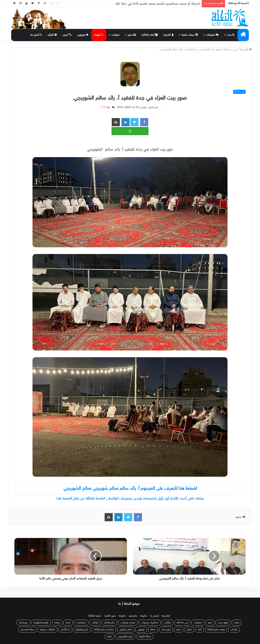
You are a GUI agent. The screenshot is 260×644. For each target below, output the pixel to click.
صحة (68, 623)
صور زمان (166, 630)
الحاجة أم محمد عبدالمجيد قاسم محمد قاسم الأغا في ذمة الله (158, 4)
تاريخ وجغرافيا (82, 630)
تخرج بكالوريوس (125, 636)
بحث (231, 35)
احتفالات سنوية (48, 630)
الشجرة (169, 35)
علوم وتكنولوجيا (41, 623)
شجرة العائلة (95, 616)
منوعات (116, 35)
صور (132, 35)
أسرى (67, 35)
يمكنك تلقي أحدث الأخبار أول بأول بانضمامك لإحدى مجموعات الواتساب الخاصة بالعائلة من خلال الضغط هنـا (130, 499)
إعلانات (234, 630)
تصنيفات (212, 35)
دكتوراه (144, 616)
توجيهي (83, 35)
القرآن (52, 35)
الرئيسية (166, 616)
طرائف (95, 623)
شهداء (99, 35)
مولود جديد (223, 623)
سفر (210, 623)
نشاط (153, 630)
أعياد (200, 630)
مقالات (167, 623)
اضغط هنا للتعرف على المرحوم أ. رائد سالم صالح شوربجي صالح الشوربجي (130, 489)
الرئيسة (246, 50)
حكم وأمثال (109, 623)
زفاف (237, 623)
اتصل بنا (36, 35)
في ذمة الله (230, 50)
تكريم (189, 630)
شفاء (109, 636)
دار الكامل (65, 630)
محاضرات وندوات (150, 623)
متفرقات (198, 623)
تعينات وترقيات (128, 623)
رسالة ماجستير (28, 630)
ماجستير (133, 616)
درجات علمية (190, 35)
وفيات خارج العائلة (216, 630)
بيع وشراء (23, 623)
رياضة (57, 623)
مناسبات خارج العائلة (104, 630)
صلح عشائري (126, 630)
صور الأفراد (110, 616)
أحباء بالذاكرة (150, 35)
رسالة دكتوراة (145, 636)
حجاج (179, 630)
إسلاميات (81, 623)
